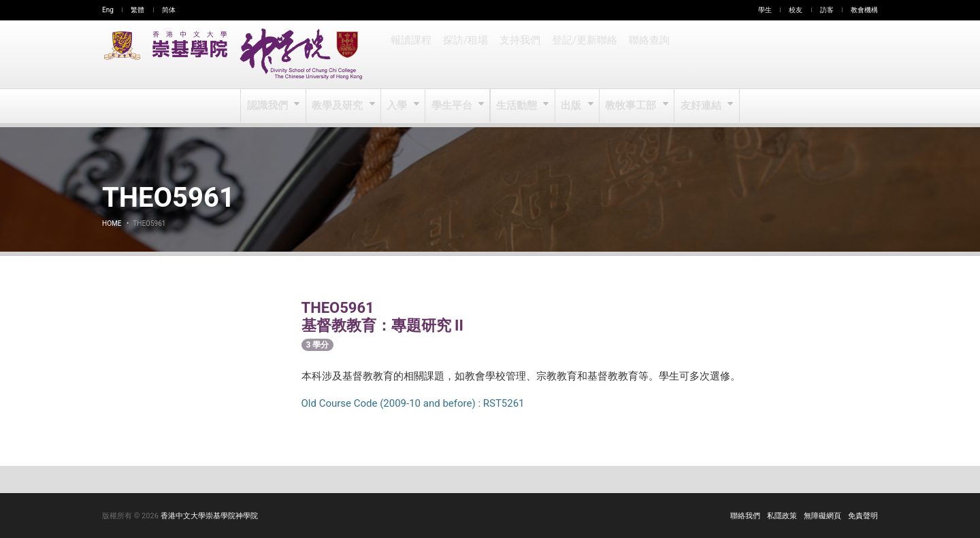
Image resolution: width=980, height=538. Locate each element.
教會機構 (864, 10)
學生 (765, 10)
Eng (108, 10)
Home (112, 223)
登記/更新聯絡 (582, 54)
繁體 (137, 10)
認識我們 (270, 106)
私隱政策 (782, 516)
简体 (169, 10)
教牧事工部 (631, 106)
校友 (796, 10)
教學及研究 (339, 106)
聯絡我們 (745, 516)
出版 (572, 106)
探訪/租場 (465, 54)
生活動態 (517, 106)
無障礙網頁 (822, 516)
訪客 (827, 10)
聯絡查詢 (645, 54)
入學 (398, 106)
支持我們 (519, 54)
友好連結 (700, 106)
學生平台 (453, 106)
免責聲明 (863, 516)
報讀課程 (411, 54)
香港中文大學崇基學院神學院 (209, 516)
